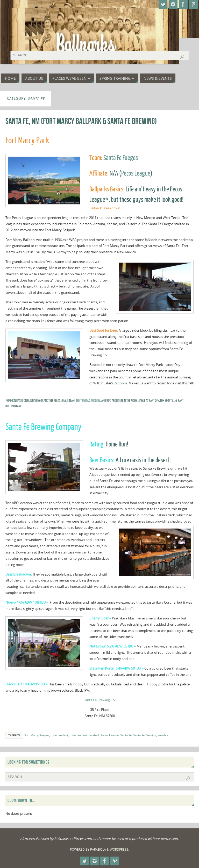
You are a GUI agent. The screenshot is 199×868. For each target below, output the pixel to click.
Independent (59, 735)
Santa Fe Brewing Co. (99, 700)
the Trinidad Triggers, (88, 401)
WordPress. (119, 849)
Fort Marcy (31, 735)
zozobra (163, 735)
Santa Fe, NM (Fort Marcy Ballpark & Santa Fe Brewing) (81, 121)
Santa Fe (126, 735)
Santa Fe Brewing (145, 735)
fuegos (45, 735)
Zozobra (121, 383)
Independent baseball (84, 735)
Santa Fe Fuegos (121, 158)
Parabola (98, 849)
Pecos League (136, 173)
